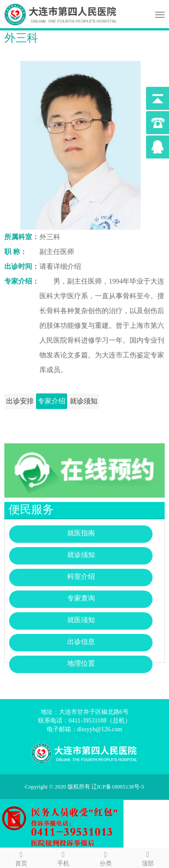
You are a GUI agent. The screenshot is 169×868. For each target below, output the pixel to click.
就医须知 (81, 620)
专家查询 (81, 598)
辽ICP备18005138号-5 (121, 787)
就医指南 (81, 533)
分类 (106, 857)
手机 (64, 857)
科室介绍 (81, 576)
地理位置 (81, 663)
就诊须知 (84, 401)
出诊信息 (81, 642)
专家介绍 (52, 401)
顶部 (148, 857)
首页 (21, 857)
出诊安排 (20, 401)
